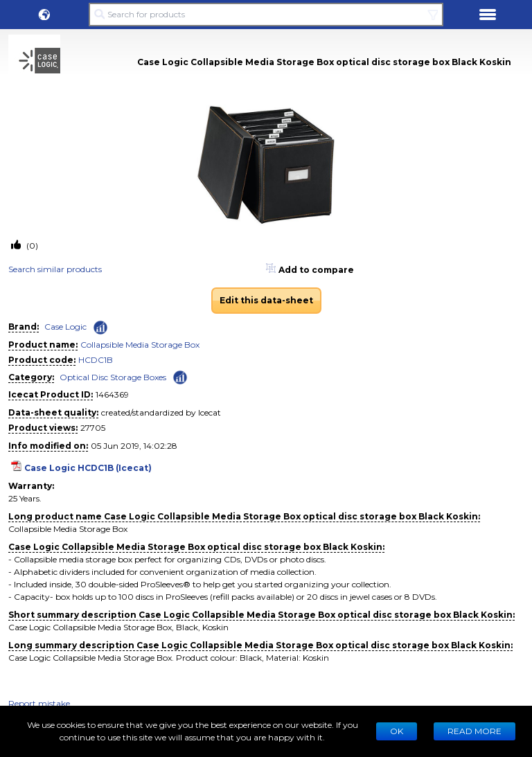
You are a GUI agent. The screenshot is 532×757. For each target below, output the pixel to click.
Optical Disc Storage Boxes (113, 377)
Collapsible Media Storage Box (140, 345)
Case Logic (65, 327)
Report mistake (39, 703)
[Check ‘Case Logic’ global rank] (100, 328)
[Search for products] (266, 15)
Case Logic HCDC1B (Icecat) (88, 468)
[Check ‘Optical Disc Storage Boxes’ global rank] (180, 376)
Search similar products (55, 269)
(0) (31, 246)
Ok (397, 731)
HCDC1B (96, 360)
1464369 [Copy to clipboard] (112, 394)
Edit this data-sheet (266, 300)
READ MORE (475, 731)
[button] (44, 15)
